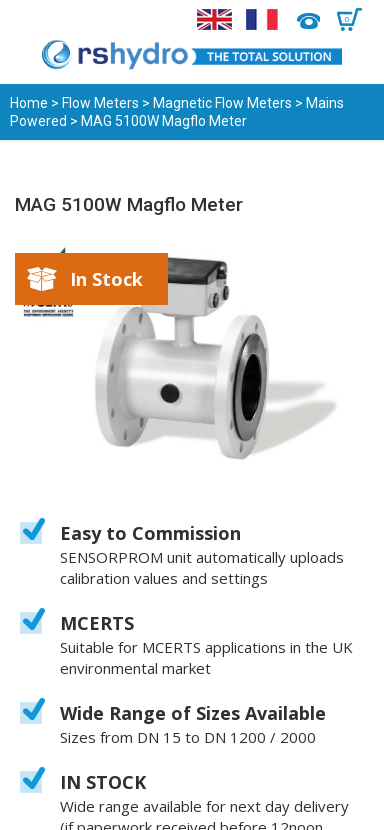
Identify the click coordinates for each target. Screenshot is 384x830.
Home (29, 103)
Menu (27, 20)
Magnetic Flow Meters (222, 103)
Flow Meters (100, 103)
